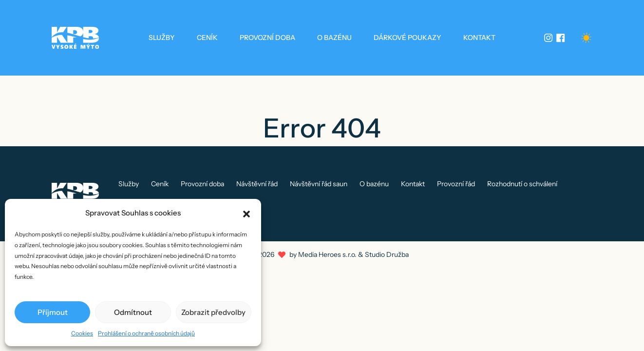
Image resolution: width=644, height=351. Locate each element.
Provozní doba (267, 38)
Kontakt (479, 38)
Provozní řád (456, 184)
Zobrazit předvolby (213, 312)
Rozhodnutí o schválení (522, 184)
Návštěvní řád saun (319, 184)
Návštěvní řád (257, 184)
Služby (162, 38)
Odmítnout (133, 312)
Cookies (82, 333)
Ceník (207, 38)
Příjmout (53, 312)
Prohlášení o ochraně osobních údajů (146, 333)
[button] (246, 213)
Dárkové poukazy (407, 38)
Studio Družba (387, 254)
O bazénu (334, 38)
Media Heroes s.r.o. (327, 254)
